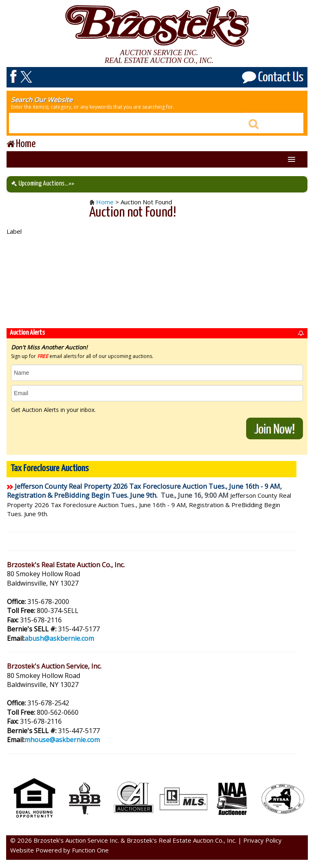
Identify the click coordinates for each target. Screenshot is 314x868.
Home (105, 202)
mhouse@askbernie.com (62, 740)
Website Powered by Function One (59, 850)
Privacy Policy (262, 840)
